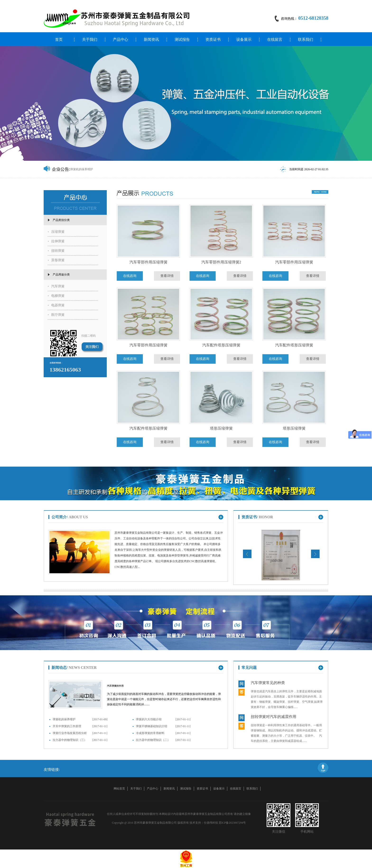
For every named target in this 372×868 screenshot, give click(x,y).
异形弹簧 (58, 260)
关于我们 (90, 40)
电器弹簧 (58, 305)
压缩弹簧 (58, 232)
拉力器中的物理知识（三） (70, 740)
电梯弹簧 (58, 296)
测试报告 (182, 40)
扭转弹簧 (58, 251)
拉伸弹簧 (58, 241)
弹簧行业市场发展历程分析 (70, 733)
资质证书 (213, 40)
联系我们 (306, 40)
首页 (59, 40)
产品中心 (121, 40)
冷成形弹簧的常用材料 (150, 733)
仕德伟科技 (211, 823)
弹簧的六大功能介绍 (149, 719)
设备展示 (244, 40)
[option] (186, 103)
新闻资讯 (151, 40)
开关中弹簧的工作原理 (67, 726)
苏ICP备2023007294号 (232, 823)
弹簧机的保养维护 (64, 719)
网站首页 (119, 789)
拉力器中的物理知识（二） (153, 740)
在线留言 (275, 40)
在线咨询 (130, 276)
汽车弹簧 (58, 286)
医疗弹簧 (58, 315)
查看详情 (167, 276)
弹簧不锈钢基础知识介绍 (152, 726)
